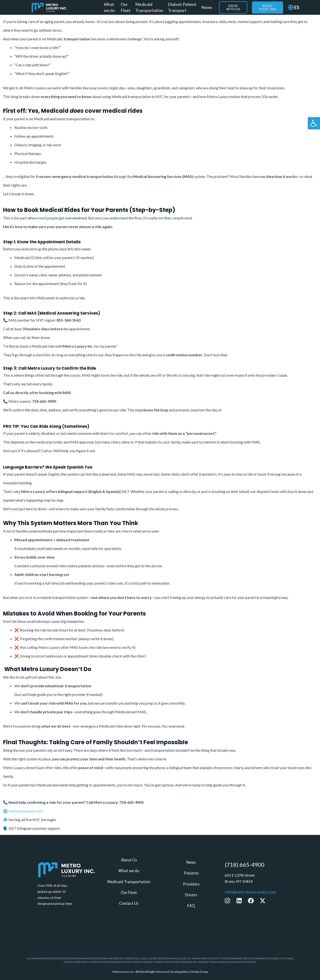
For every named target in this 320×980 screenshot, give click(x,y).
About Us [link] (129, 860)
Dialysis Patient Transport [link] (182, 7)
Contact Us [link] (129, 903)
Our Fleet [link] (126, 7)
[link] (314, 123)
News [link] (207, 7)
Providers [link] (191, 884)
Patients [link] (191, 873)
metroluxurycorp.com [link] (26, 811)
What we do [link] (109, 7)
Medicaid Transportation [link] (149, 7)
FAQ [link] (191, 906)
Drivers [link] (191, 895)
